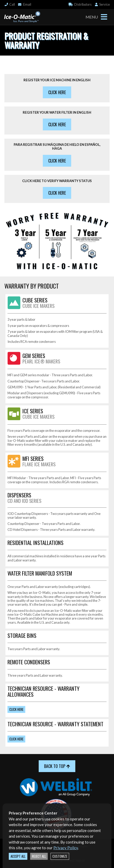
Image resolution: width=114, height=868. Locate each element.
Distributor (80, 4)
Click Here (57, 92)
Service (102, 4)
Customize (60, 856)
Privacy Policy (66, 848)
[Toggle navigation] (104, 17)
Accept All (18, 856)
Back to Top (57, 766)
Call (10, 4)
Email (24, 4)
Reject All (39, 856)
